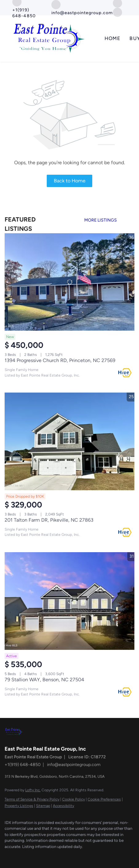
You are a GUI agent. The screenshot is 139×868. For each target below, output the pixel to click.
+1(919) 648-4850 (23, 765)
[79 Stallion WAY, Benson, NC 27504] (69, 601)
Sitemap (43, 806)
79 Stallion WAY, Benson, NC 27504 (44, 680)
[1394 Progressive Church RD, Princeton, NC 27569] (69, 282)
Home (112, 38)
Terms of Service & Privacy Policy (32, 799)
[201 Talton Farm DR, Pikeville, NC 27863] (69, 441)
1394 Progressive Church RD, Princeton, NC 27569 (60, 360)
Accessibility (64, 806)
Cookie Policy (73, 799)
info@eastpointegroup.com (74, 765)
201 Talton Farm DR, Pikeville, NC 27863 (49, 520)
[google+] (117, 12)
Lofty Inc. (33, 790)
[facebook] (8, 856)
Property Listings (19, 806)
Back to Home (70, 181)
